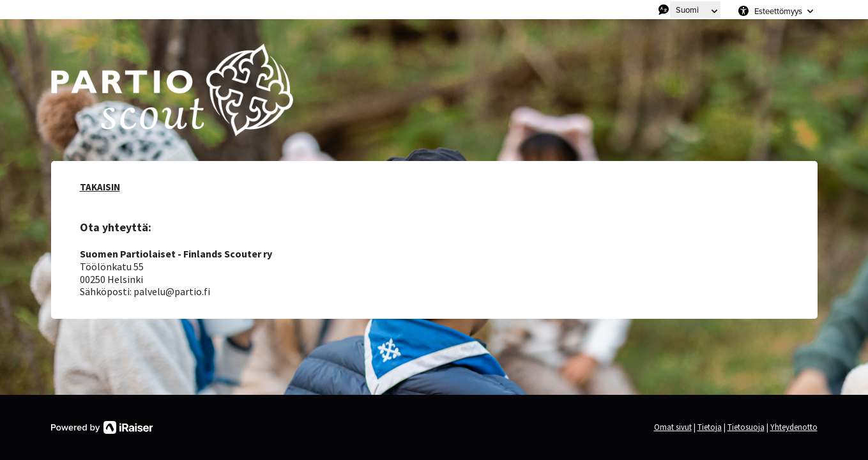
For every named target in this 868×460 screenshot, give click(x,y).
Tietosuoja (746, 427)
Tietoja (710, 427)
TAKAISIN (100, 187)
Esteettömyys (778, 11)
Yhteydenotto (794, 427)
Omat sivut (673, 427)
